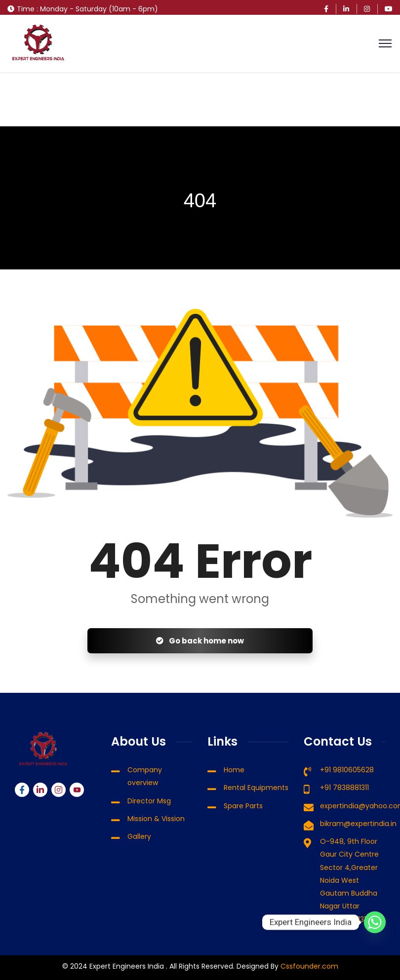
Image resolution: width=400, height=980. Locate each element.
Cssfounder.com (308, 966)
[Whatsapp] (375, 922)
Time (26, 9)
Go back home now (200, 641)
